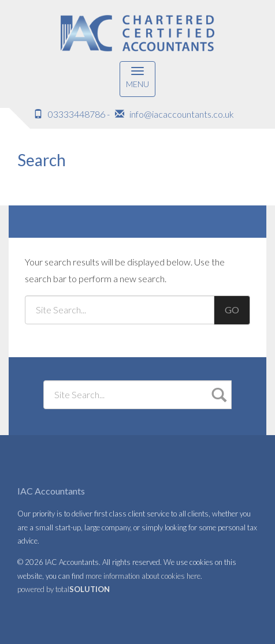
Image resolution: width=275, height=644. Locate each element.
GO (232, 310)
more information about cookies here (143, 576)
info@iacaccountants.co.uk (182, 114)
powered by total (64, 589)
